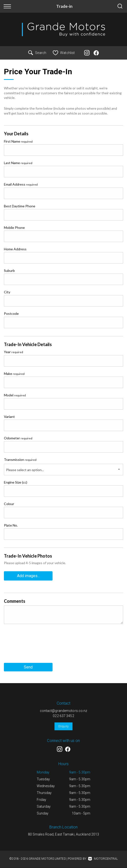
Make (14, 374)
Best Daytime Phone (20, 206)
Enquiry (63, 726)
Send (28, 667)
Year (14, 352)
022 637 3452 (63, 716)
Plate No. (11, 525)
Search (37, 53)
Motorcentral (103, 859)
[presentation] (41, 645)
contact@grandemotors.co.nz (64, 711)
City (7, 292)
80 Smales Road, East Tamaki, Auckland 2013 (64, 834)
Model (15, 395)
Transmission (20, 460)
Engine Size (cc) (16, 482)
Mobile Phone (14, 228)
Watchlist (64, 53)
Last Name (18, 163)
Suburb (9, 270)
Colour (9, 504)
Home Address (15, 249)
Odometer (18, 438)
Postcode (11, 313)
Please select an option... (25, 470)
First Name (18, 141)
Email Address (21, 184)
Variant (9, 417)
